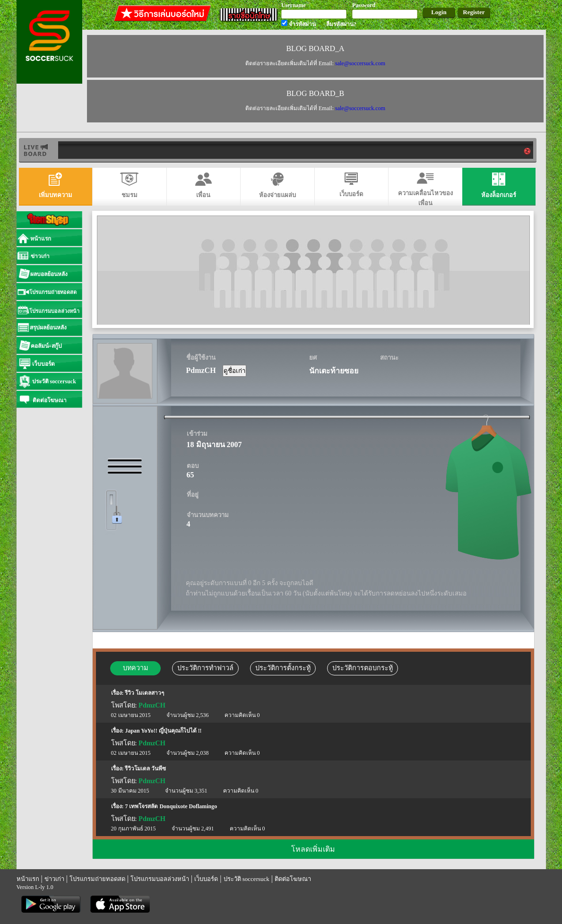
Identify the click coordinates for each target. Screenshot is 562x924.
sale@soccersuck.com (360, 63)
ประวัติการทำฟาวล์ (205, 668)
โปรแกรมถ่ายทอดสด (97, 879)
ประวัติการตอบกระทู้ (363, 668)
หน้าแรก (28, 879)
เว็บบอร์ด (206, 879)
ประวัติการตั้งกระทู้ (283, 668)
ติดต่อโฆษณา (293, 879)
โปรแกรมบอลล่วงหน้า (160, 879)
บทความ (135, 668)
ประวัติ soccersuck (246, 879)
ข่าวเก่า (54, 879)
